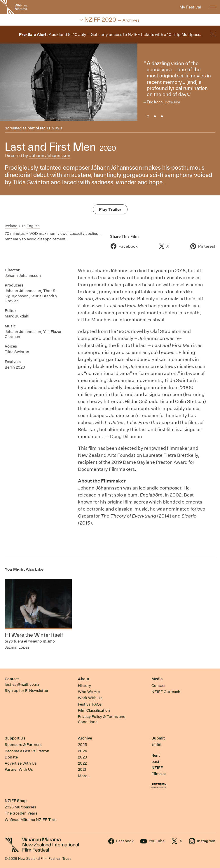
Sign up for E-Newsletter (27, 691)
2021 (82, 769)
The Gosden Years (21, 813)
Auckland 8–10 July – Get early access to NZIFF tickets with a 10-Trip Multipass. (110, 34)
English (33, 226)
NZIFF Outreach (166, 692)
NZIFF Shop (16, 801)
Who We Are (89, 692)
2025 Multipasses (20, 807)
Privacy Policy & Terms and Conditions (102, 719)
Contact (12, 679)
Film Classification (94, 710)
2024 (83, 751)
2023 (82, 757)
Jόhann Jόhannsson (50, 156)
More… (84, 776)
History (84, 686)
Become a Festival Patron (27, 751)
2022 (82, 763)
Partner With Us (19, 769)
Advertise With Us (21, 763)
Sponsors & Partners (23, 745)
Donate (11, 757)
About (84, 679)
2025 (82, 745)
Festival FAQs (90, 704)
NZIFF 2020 (51, 128)
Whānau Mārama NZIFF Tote (30, 820)
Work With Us (90, 698)
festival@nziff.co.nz (22, 684)
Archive (85, 738)
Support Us (15, 738)
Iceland (11, 226)
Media (157, 679)
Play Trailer (110, 209)
